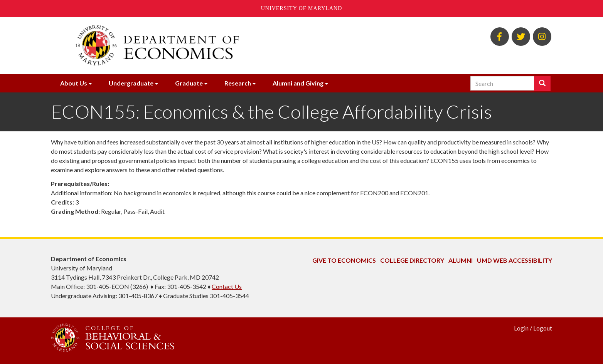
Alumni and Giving (298, 83)
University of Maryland (302, 8)
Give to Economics (344, 260)
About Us (74, 83)
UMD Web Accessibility (515, 260)
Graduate (189, 83)
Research (238, 83)
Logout (543, 328)
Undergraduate (131, 83)
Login (521, 328)
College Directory (412, 260)
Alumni (461, 260)
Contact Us (227, 286)
